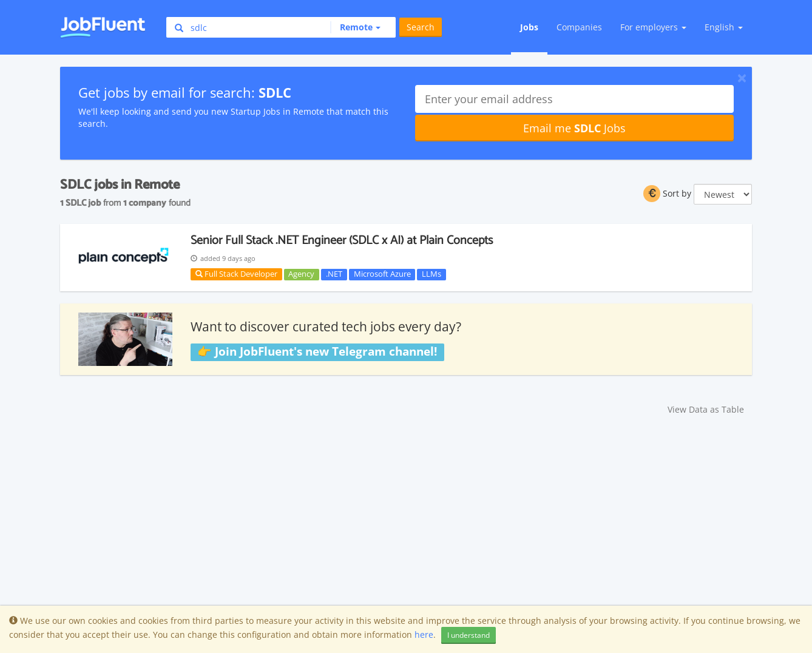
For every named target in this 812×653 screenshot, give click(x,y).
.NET (334, 274)
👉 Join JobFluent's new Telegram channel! (317, 351)
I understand (469, 635)
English (724, 27)
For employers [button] (653, 27)
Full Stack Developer (236, 274)
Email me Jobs (574, 128)
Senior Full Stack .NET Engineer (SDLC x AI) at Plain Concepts (342, 241)
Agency (301, 274)
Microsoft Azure (382, 274)
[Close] (742, 78)
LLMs (431, 274)
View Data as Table (706, 409)
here (424, 634)
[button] (355, 27)
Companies (579, 27)
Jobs (529, 27)
